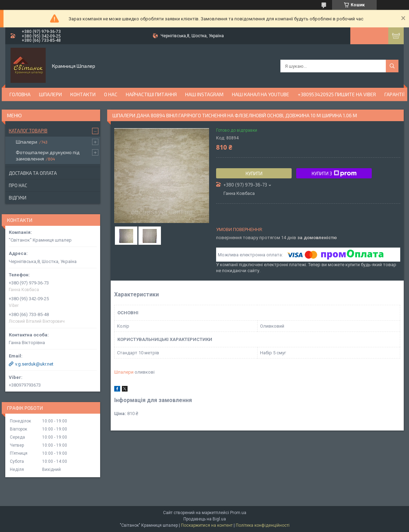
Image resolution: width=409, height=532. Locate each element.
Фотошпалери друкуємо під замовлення (48, 155)
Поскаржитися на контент (207, 525)
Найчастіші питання (151, 94)
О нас (111, 94)
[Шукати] (392, 66)
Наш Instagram (204, 94)
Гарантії (395, 94)
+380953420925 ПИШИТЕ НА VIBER (337, 94)
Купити (254, 173)
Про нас (18, 185)
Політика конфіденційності (263, 525)
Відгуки (18, 198)
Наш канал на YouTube (261, 94)
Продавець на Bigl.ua (205, 519)
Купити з (334, 173)
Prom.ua (238, 513)
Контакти (83, 94)
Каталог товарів (28, 131)
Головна (20, 94)
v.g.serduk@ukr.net (34, 364)
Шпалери (50, 94)
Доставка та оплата (33, 173)
